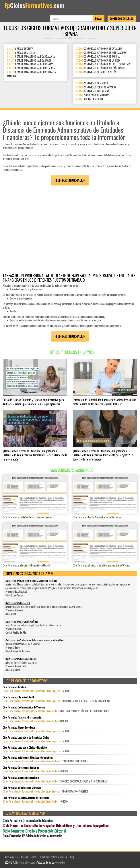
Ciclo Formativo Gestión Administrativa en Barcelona (97, 517)
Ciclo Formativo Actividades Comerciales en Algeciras (27, 517)
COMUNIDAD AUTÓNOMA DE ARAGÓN (29, 60)
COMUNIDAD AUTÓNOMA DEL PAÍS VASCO (100, 68)
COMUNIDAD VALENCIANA (92, 91)
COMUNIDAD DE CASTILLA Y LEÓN (96, 72)
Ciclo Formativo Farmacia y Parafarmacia (22, 717)
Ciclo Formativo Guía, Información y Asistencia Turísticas (31, 581)
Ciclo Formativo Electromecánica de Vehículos (24, 707)
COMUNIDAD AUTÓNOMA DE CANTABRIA (31, 68)
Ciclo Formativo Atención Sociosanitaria (21, 778)
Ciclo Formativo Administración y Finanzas (22, 788)
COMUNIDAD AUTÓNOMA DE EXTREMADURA (101, 52)
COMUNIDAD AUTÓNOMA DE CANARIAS (30, 64)
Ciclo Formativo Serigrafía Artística (22, 622)
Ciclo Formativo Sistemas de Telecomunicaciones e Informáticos (35, 640)
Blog (72, 857)
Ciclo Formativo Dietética (14, 687)
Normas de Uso (11, 857)
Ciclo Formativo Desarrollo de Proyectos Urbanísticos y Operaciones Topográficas (56, 826)
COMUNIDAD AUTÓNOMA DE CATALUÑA (99, 48)
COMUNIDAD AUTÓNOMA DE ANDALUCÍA (31, 56)
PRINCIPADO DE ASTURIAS (92, 95)
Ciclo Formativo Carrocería (18, 603)
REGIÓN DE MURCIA (89, 99)
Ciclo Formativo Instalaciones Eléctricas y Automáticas (28, 758)
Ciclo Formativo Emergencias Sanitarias (21, 768)
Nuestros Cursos (29, 857)
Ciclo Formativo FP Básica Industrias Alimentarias (33, 836)
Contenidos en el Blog (122, 19)
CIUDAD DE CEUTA (20, 48)
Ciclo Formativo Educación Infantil (21, 659)
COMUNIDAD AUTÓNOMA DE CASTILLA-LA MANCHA (31, 74)
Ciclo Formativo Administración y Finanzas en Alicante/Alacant (101, 565)
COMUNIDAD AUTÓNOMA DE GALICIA (98, 56)
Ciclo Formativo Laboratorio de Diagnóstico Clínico (26, 738)
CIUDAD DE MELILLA (21, 52)
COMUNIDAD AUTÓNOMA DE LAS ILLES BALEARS (103, 64)
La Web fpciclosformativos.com (53, 857)
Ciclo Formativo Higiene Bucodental (19, 727)
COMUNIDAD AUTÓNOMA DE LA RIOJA (98, 60)
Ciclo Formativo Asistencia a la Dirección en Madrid (26, 565)
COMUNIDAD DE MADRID (92, 83)
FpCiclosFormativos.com (24, 862)
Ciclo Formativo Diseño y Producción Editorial (34, 831)
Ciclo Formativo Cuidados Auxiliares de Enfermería (26, 798)
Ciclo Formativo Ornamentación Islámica (28, 820)
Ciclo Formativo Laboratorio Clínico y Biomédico (25, 748)
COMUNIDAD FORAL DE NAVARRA (96, 87)
